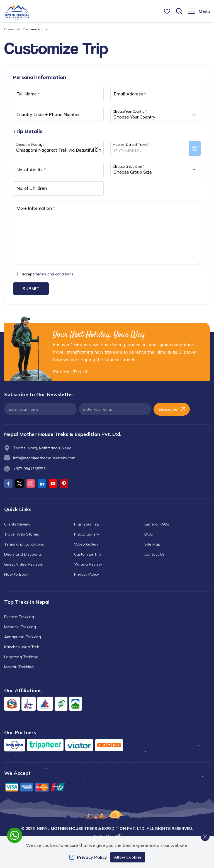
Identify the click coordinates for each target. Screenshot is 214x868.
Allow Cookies (128, 857)
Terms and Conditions (24, 544)
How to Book (16, 574)
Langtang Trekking (21, 657)
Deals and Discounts (23, 554)
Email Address (130, 94)
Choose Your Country (130, 111)
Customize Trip (87, 554)
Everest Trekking (19, 617)
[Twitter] (20, 484)
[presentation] (156, 148)
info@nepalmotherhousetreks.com (44, 458)
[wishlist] (167, 11)
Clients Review (17, 524)
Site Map (152, 544)
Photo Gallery (87, 534)
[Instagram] (31, 484)
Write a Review (88, 564)
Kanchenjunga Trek (22, 647)
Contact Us (155, 554)
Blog (149, 534)
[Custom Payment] (107, 787)
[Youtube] (53, 484)
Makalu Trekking (19, 667)
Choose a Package (31, 145)
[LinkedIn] (42, 484)
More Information (36, 208)
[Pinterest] (64, 484)
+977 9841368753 (29, 469)
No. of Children (32, 188)
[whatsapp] (15, 835)
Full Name (28, 94)
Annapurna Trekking (23, 637)
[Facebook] (8, 484)
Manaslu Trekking (20, 627)
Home (9, 29)
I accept (47, 274)
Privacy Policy (87, 574)
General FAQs (157, 524)
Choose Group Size (128, 166)
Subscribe (172, 409)
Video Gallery (86, 544)
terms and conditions (54, 274)
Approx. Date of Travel (132, 145)
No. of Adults (31, 170)
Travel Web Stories (22, 534)
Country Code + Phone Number (48, 114)
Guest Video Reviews (24, 564)
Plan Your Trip (87, 524)
